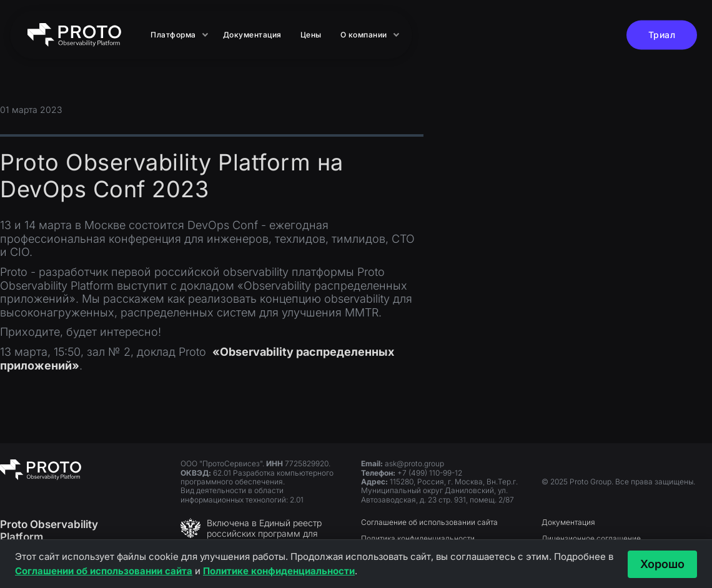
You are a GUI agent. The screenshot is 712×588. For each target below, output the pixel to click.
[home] (74, 35)
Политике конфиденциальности (279, 571)
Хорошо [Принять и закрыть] (662, 564)
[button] (177, 35)
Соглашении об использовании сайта (104, 571)
